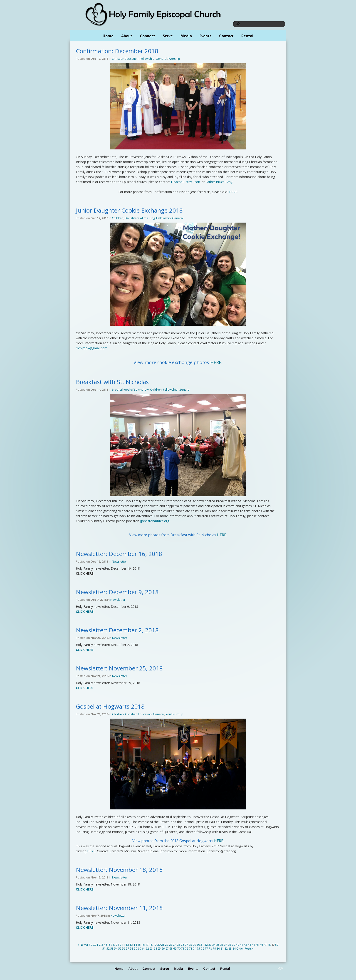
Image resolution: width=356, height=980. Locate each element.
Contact (226, 36)
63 (151, 949)
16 (143, 945)
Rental (247, 36)
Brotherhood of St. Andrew (130, 390)
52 (108, 949)
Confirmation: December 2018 (117, 51)
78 (210, 949)
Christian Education (125, 59)
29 (194, 945)
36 (222, 945)
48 (269, 945)
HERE (216, 362)
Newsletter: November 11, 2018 (119, 908)
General (161, 59)
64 (155, 949)
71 (183, 949)
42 (245, 945)
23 (171, 945)
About (127, 36)
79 (214, 949)
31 (202, 945)
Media (186, 36)
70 (179, 949)
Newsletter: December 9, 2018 (117, 592)
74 (195, 949)
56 (124, 949)
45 (257, 945)
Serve (168, 36)
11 (124, 945)
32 (206, 945)
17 (147, 945)
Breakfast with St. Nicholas (112, 382)
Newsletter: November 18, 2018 (119, 870)
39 (234, 945)
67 (167, 949)
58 (132, 949)
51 (104, 949)
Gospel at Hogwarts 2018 (110, 706)
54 (116, 949)
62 (147, 949)
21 (163, 945)
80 (218, 949)
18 (151, 945)
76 (203, 949)
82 (226, 949)
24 (175, 945)
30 (198, 945)
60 (139, 949)
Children (118, 218)
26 (183, 945)
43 (250, 945)
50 (277, 945)
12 (127, 945)
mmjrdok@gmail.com (92, 348)
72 (187, 949)
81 (222, 949)
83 (230, 949)
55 (120, 949)
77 (206, 949)
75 (198, 949)
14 (135, 945)
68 (171, 949)
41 (242, 945)
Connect (147, 36)
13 (131, 945)
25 (178, 945)
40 (237, 945)
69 (175, 949)
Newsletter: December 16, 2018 (119, 554)
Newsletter (119, 561)
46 (261, 945)
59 (136, 949)
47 (265, 945)
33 (210, 945)
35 (218, 945)
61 (143, 949)
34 (214, 945)
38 (230, 945)
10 (119, 945)
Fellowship (147, 59)
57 (128, 949)
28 (190, 945)
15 (139, 945)
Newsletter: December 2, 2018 (117, 630)
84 (234, 949)
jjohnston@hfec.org (155, 521)
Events (205, 36)
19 (155, 945)
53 (112, 949)
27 (186, 945)
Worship (174, 59)
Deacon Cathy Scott (186, 182)
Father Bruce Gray (219, 182)
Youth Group (174, 714)
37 (226, 945)
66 (163, 949)
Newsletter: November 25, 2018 (119, 668)
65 (159, 949)
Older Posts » (245, 949)
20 (159, 945)
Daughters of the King (140, 218)
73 (191, 949)
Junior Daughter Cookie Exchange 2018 (129, 210)
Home (108, 36)
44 (253, 945)
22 (167, 945)
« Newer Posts (87, 945)
